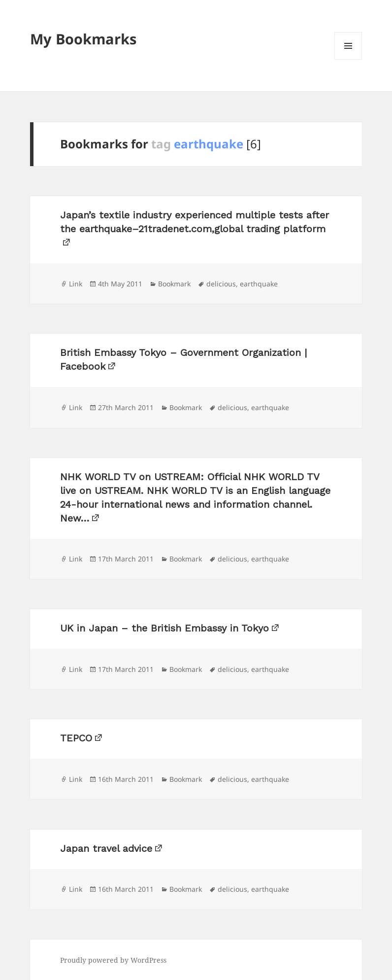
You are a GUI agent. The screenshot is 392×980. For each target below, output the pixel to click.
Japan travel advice (106, 848)
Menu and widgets (348, 59)
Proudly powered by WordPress (113, 960)
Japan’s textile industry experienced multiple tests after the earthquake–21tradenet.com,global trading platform (195, 222)
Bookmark (174, 284)
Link (76, 284)
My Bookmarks (83, 39)
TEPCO (76, 738)
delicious (221, 284)
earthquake (259, 284)
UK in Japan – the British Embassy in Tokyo (164, 628)
